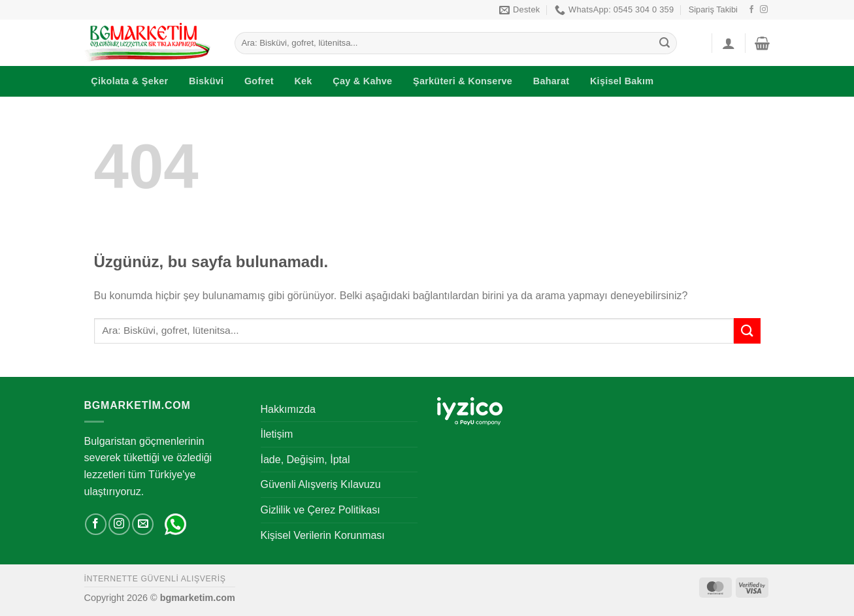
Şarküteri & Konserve (463, 81)
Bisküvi (206, 81)
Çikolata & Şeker (129, 81)
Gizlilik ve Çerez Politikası (320, 510)
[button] (729, 43)
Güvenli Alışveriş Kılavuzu (321, 484)
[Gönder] (665, 43)
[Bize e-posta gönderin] (143, 524)
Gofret (259, 81)
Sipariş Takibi (713, 9)
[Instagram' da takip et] (764, 10)
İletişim (277, 434)
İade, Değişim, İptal (305, 460)
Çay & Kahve (362, 81)
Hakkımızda (288, 409)
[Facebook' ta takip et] (751, 10)
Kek (303, 81)
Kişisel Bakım (622, 81)
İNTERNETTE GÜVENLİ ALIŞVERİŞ (155, 579)
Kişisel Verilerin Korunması (323, 535)
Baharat (551, 81)
